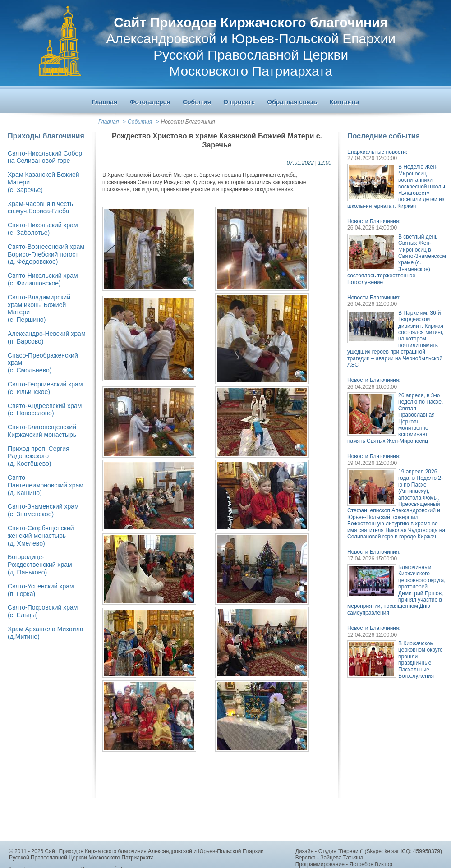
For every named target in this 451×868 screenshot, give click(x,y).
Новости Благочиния (188, 122)
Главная (108, 122)
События (140, 122)
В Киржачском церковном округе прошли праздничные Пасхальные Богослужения (421, 660)
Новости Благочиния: (374, 221)
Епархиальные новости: (377, 152)
